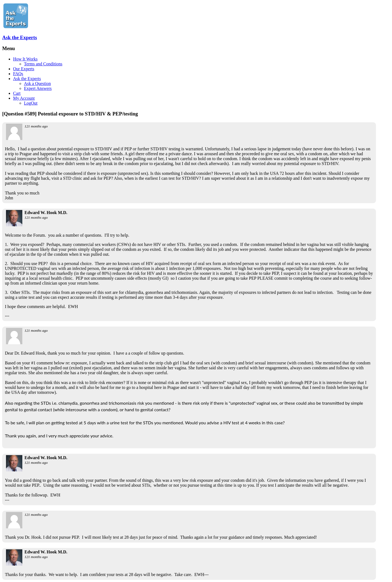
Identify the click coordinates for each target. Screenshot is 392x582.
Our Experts (24, 69)
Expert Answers (38, 88)
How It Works (25, 59)
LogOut (31, 103)
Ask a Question (37, 83)
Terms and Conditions (43, 64)
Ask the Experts (20, 37)
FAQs (18, 74)
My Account (24, 98)
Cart (17, 93)
